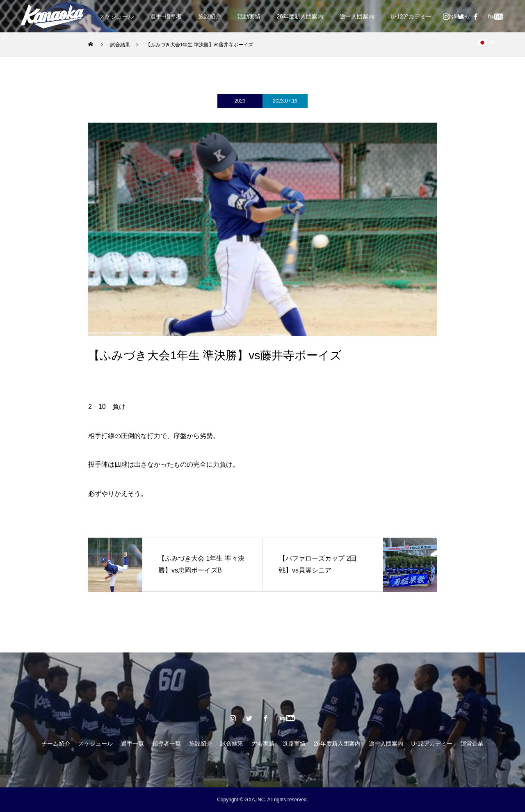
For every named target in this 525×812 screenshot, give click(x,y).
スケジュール (116, 16)
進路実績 (294, 744)
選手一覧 (132, 744)
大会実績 (263, 744)
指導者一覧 (167, 744)
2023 (240, 101)
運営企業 (472, 744)
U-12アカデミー (411, 16)
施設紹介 (210, 16)
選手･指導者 (166, 16)
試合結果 (232, 744)
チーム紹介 (56, 744)
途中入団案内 (357, 16)
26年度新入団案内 (300, 16)
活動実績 (249, 16)
